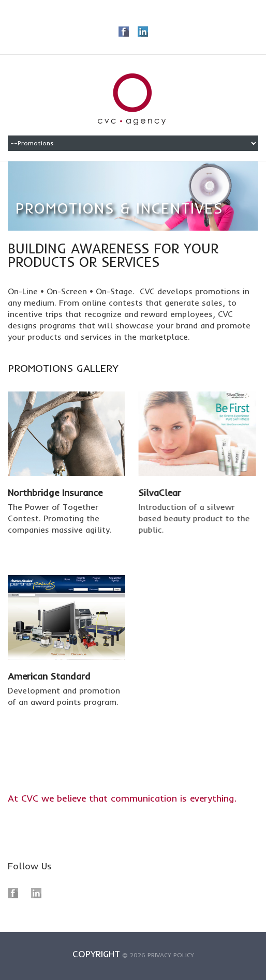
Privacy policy (171, 958)
